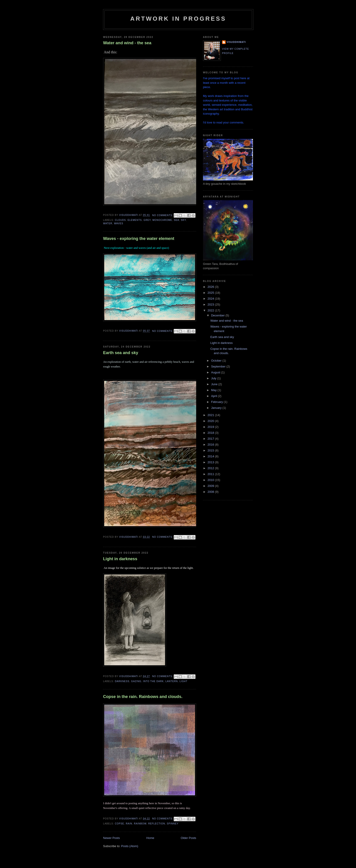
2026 (211, 287)
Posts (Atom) (130, 846)
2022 (211, 310)
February (218, 402)
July (214, 378)
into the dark (153, 681)
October (217, 361)
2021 (211, 415)
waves (119, 223)
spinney (173, 824)
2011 (211, 474)
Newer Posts (111, 838)
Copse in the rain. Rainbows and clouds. (143, 697)
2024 (211, 299)
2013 (211, 462)
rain (129, 824)
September (219, 366)
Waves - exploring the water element (139, 239)
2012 (211, 468)
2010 (211, 480)
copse (120, 824)
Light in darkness (120, 559)
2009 (211, 486)
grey (147, 220)
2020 (211, 421)
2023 (211, 305)
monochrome (162, 220)
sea (177, 220)
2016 (211, 445)
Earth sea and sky (121, 353)
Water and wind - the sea (127, 43)
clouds (120, 220)
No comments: (163, 215)
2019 (211, 427)
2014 (211, 456)
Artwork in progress (178, 19)
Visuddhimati (236, 42)
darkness (122, 681)
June (215, 384)
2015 (211, 450)
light (184, 681)
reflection (157, 824)
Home (150, 838)
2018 (211, 433)
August (216, 372)
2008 (211, 492)
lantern (172, 681)
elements (135, 220)
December (218, 315)
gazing (136, 681)
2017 (211, 439)
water (108, 223)
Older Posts (188, 838)
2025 (211, 293)
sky (183, 220)
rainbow (140, 824)
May (214, 390)
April (215, 396)
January (217, 408)
